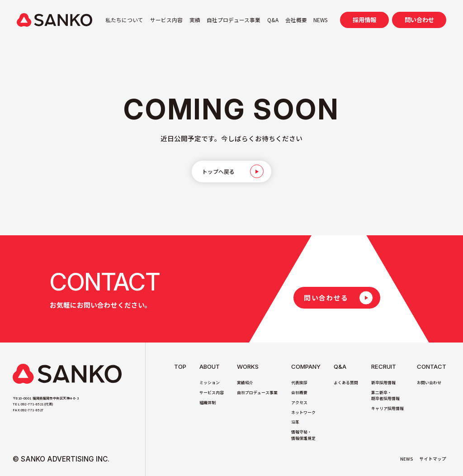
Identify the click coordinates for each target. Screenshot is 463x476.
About (210, 367)
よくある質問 (346, 383)
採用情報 (364, 20)
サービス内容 (166, 20)
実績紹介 (245, 383)
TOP (180, 367)
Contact (432, 367)
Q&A (273, 20)
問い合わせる (326, 297)
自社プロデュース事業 (234, 20)
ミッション (210, 383)
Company (306, 367)
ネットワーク (303, 412)
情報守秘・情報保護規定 (303, 435)
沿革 (295, 422)
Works (248, 367)
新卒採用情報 (383, 383)
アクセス (299, 402)
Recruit (384, 367)
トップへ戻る (219, 172)
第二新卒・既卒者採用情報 (385, 395)
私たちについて (124, 20)
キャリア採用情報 (387, 408)
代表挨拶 (299, 383)
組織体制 (208, 402)
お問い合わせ (429, 383)
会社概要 (296, 20)
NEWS (320, 20)
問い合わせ (419, 20)
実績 (195, 20)
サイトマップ (433, 459)
